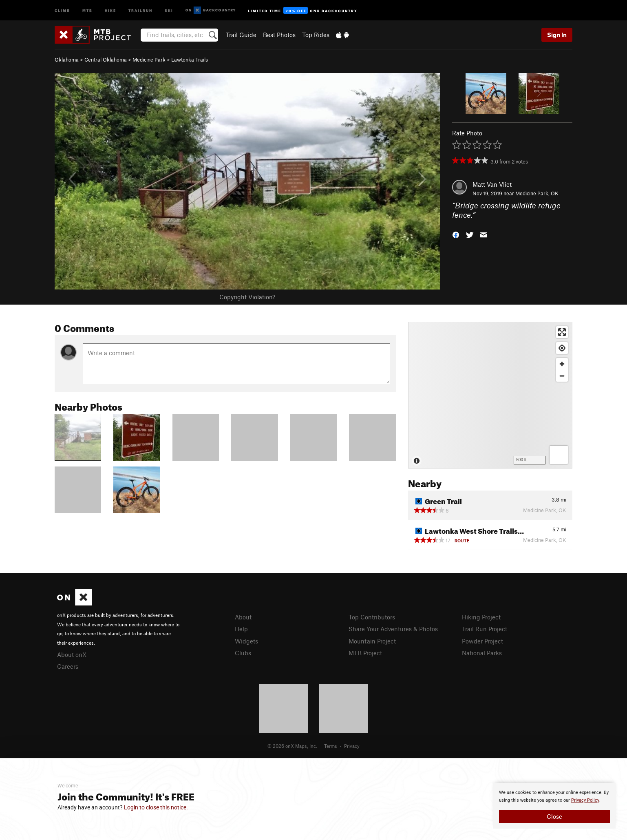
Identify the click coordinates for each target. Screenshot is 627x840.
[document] (554, 806)
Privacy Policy (585, 800)
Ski (169, 10)
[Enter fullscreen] (562, 332)
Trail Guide (241, 35)
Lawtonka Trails (190, 60)
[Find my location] (562, 348)
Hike (110, 10)
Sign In (557, 35)
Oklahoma (67, 60)
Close (554, 816)
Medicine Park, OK (537, 193)
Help (241, 629)
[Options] (559, 455)
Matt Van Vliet (492, 184)
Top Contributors (372, 617)
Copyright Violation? (247, 297)
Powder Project (482, 641)
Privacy (352, 746)
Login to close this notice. (156, 807)
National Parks (482, 653)
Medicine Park (149, 60)
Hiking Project (481, 617)
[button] (456, 234)
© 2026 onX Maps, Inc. (292, 746)
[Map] (490, 395)
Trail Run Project (485, 629)
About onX (72, 654)
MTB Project (365, 653)
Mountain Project (372, 641)
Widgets (246, 641)
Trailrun (140, 10)
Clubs (243, 653)
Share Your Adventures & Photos (393, 629)
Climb (62, 10)
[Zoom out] (562, 376)
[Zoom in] (562, 364)
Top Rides (316, 35)
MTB (87, 10)
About (243, 617)
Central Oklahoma (106, 60)
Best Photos (279, 35)
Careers (68, 666)
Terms (331, 746)
